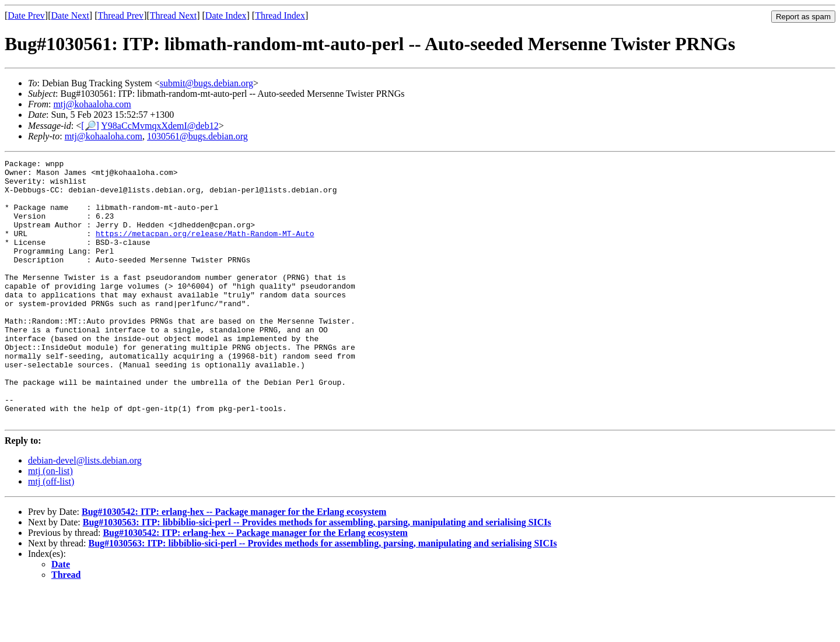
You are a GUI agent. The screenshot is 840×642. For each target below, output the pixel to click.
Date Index (226, 15)
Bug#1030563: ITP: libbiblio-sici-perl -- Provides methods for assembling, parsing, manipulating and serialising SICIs (317, 575)
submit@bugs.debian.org (206, 83)
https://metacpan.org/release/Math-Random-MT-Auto (205, 249)
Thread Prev (120, 15)
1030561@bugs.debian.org (197, 136)
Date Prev (26, 15)
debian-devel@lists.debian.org (85, 513)
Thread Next (173, 15)
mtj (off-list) (51, 534)
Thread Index (280, 15)
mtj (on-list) (50, 523)
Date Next (70, 15)
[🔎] (90, 126)
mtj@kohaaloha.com (92, 104)
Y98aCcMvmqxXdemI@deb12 (160, 126)
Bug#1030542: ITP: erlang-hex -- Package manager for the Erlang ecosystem (234, 564)
